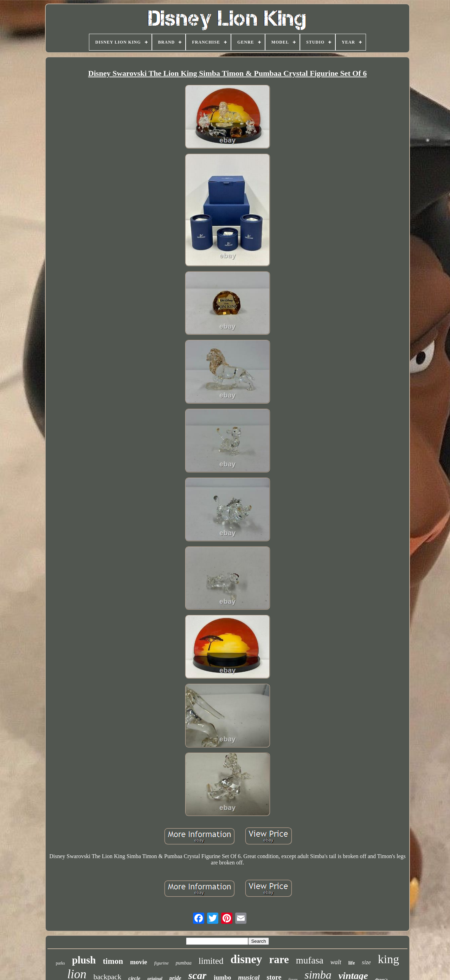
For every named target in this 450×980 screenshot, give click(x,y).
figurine (161, 963)
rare (279, 959)
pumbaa (184, 963)
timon (113, 961)
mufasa (310, 960)
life (352, 963)
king (388, 959)
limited (211, 961)
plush (84, 960)
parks (60, 963)
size (366, 962)
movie (139, 962)
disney (246, 959)
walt (336, 962)
